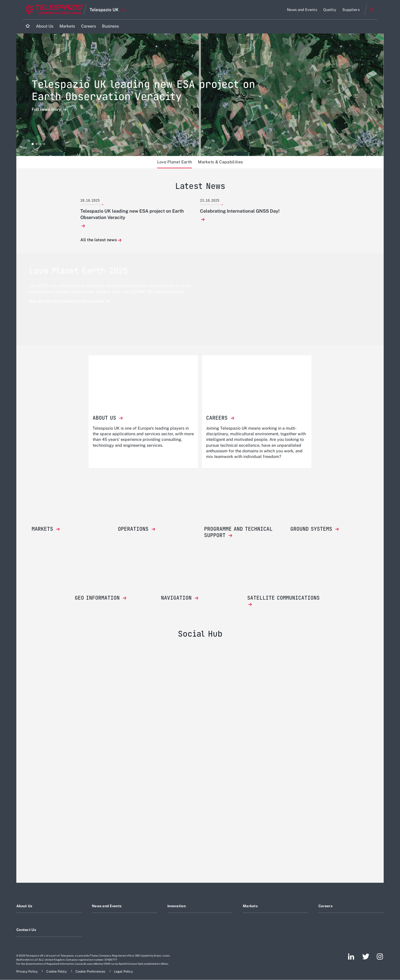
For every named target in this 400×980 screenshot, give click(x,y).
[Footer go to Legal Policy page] (123, 971)
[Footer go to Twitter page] (366, 957)
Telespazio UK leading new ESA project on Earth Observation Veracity (132, 214)
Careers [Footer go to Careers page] (325, 906)
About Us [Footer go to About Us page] (24, 906)
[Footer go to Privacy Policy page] (27, 971)
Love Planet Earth (174, 162)
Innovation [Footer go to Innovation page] (177, 906)
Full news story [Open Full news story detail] (47, 110)
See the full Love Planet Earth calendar (67, 301)
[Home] (28, 26)
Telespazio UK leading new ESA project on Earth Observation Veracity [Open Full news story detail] (143, 90)
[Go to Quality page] (330, 10)
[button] (33, 144)
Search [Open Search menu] (372, 10)
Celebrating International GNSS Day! (240, 211)
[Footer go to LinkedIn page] (351, 957)
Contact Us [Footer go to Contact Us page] (26, 930)
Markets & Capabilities (220, 162)
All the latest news (99, 240)
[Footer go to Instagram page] (380, 957)
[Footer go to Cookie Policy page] (57, 971)
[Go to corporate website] (53, 10)
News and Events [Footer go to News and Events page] (107, 906)
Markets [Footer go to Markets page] (250, 906)
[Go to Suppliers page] (351, 10)
